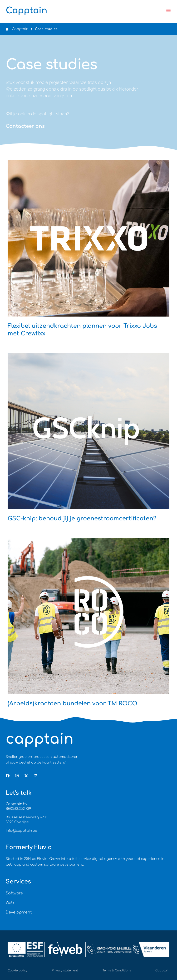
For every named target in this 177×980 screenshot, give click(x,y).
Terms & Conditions (117, 970)
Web (10, 903)
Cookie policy (17, 970)
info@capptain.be (21, 831)
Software (14, 893)
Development (19, 912)
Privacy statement (65, 970)
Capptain (20, 29)
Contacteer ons (25, 126)
